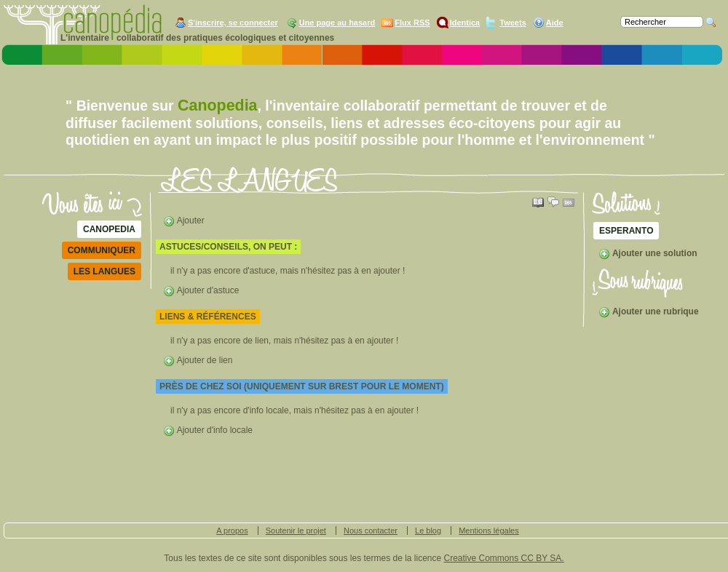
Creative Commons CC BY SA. (504, 558)
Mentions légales (489, 531)
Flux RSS (412, 23)
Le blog (428, 531)
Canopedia (109, 229)
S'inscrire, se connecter (233, 23)
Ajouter (184, 221)
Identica (465, 23)
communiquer (102, 250)
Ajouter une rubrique (649, 311)
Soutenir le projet (296, 531)
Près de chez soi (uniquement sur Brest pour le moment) (302, 386)
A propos (232, 531)
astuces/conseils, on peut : (228, 247)
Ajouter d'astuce (201, 290)
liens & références (208, 317)
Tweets (513, 23)
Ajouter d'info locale (208, 430)
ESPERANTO (626, 231)
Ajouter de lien (198, 360)
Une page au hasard (337, 23)
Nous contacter (371, 531)
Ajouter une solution (648, 253)
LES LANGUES (104, 271)
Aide (555, 23)
